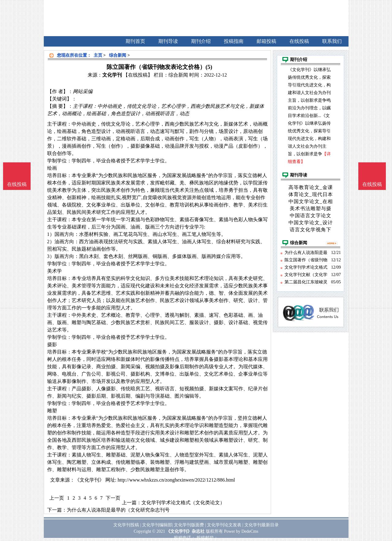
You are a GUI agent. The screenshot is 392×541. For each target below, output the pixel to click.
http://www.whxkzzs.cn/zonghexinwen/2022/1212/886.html (176, 480)
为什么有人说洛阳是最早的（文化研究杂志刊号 (118, 510)
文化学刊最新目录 (262, 525)
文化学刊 (112, 75)
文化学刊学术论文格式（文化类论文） (183, 503)
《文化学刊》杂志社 (185, 531)
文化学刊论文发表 (224, 525)
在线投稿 (372, 184)
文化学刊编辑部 (157, 525)
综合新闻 (118, 55)
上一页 (57, 498)
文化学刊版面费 (189, 525)
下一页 (113, 498)
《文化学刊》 (89, 480)
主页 (98, 55)
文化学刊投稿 (126, 525)
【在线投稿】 (138, 75)
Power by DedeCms (241, 531)
